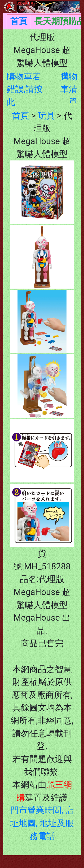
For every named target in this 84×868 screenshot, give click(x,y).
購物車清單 (69, 89)
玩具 (46, 116)
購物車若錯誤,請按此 (25, 89)
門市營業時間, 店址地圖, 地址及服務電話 (42, 823)
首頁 (19, 21)
